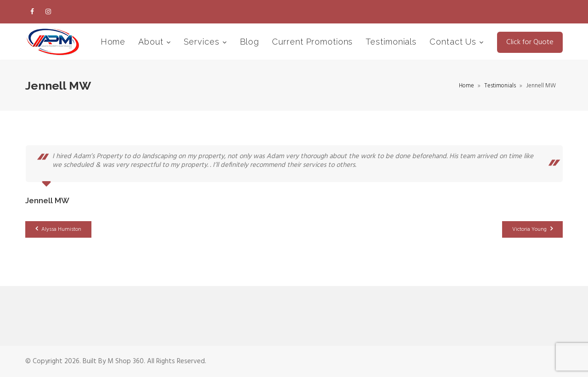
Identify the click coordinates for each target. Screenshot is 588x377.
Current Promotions (312, 42)
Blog (250, 42)
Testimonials (391, 42)
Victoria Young (532, 229)
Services (203, 42)
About (152, 42)
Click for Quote (530, 42)
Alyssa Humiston (58, 229)
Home (113, 42)
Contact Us (454, 42)
